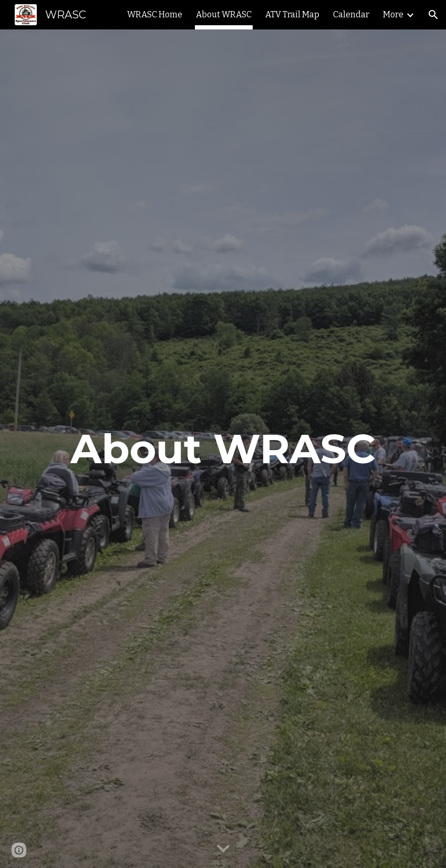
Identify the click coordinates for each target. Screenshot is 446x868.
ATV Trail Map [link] (292, 14)
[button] (433, 15)
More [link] (393, 14)
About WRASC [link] (224, 14)
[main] (223, 449)
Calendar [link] (351, 14)
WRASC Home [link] (155, 14)
